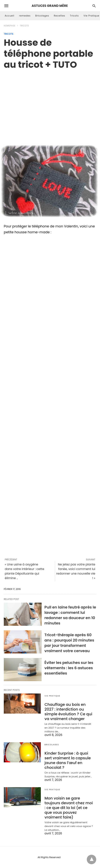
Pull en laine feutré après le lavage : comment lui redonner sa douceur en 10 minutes (70, 615)
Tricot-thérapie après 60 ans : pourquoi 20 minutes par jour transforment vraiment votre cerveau (69, 643)
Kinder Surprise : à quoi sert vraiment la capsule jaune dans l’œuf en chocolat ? (68, 760)
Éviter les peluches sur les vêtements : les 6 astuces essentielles (69, 668)
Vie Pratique (91, 16)
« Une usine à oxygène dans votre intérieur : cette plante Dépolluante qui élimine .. (24, 571)
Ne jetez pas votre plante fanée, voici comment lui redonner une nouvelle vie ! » (76, 571)
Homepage (10, 26)
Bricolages (42, 16)
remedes (25, 16)
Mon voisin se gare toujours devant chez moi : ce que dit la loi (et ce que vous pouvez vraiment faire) (69, 808)
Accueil (10, 16)
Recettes (60, 16)
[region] (50, 102)
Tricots (74, 16)
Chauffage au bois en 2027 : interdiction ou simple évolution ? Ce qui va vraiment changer (68, 712)
